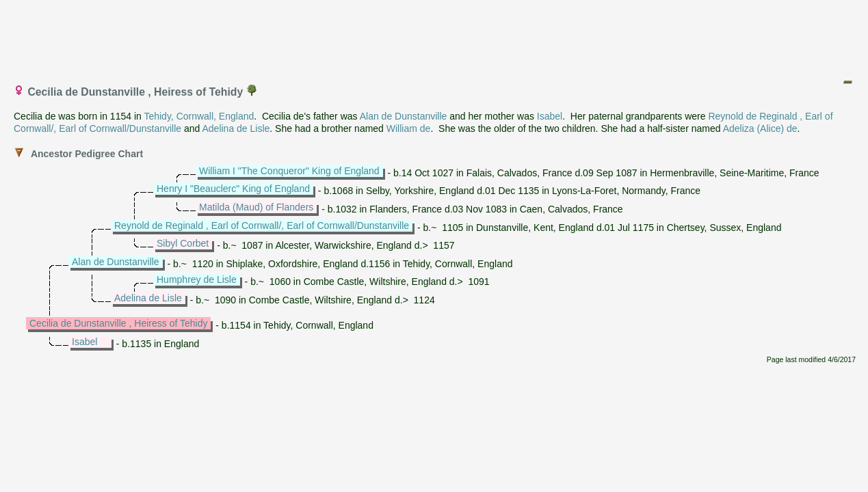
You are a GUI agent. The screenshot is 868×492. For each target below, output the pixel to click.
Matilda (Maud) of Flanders (256, 207)
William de (409, 128)
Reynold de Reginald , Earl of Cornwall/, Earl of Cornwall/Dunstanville (262, 225)
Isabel (550, 116)
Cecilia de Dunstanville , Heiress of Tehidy (118, 323)
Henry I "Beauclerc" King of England (233, 189)
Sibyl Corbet (183, 243)
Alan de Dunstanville (404, 116)
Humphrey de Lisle (197, 279)
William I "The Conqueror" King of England (289, 171)
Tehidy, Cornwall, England (199, 116)
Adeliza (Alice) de (760, 128)
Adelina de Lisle (236, 128)
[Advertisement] (435, 36)
